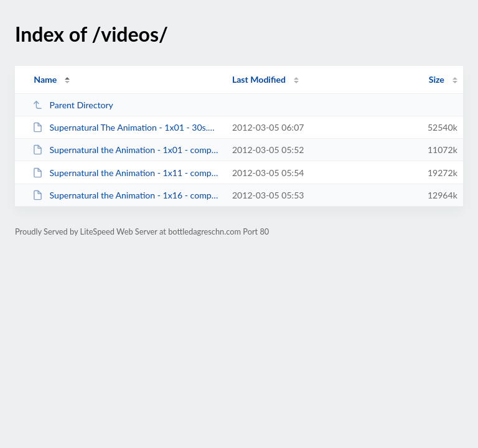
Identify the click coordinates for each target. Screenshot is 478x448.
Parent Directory (73, 105)
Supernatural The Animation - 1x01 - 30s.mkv (126, 127)
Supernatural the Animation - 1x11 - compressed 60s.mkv (126, 173)
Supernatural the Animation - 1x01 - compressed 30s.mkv (126, 150)
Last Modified (259, 79)
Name (45, 79)
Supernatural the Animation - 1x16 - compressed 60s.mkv (126, 195)
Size (437, 79)
